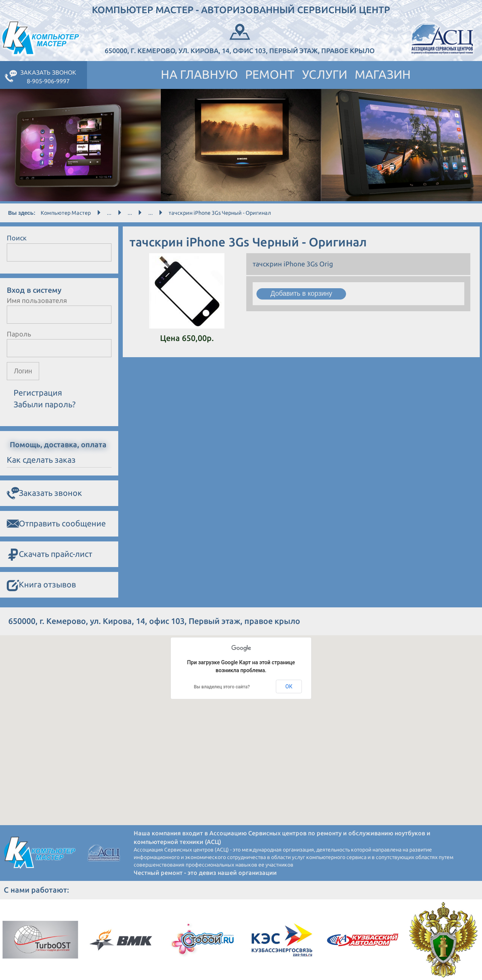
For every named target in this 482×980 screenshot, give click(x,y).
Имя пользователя (37, 300)
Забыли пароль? (45, 404)
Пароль (19, 334)
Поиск (17, 238)
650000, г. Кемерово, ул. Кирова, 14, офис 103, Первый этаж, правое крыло (240, 38)
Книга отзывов (41, 585)
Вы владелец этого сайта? (222, 687)
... (109, 213)
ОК (289, 686)
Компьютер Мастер (66, 213)
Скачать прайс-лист (50, 554)
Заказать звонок (44, 493)
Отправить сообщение (56, 524)
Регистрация (38, 393)
